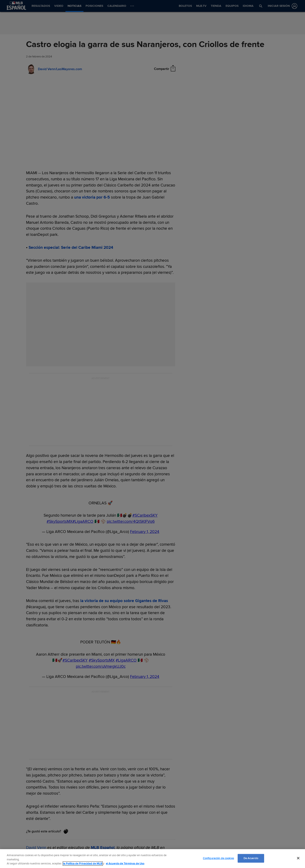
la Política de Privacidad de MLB (83, 864)
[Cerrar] (298, 858)
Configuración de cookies (218, 858)
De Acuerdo (251, 858)
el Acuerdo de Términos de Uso (125, 864)
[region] (152, 859)
